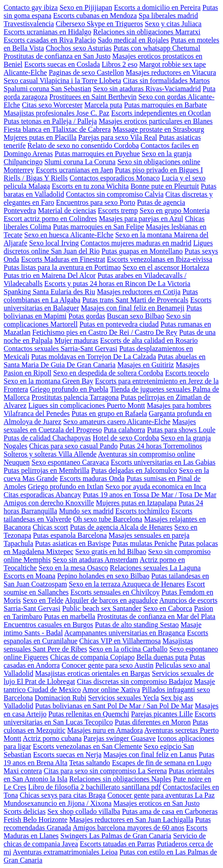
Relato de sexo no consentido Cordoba (83, 145)
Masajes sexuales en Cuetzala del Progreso (100, 426)
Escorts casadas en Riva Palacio (50, 40)
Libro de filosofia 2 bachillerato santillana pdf (94, 787)
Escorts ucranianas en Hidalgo (47, 32)
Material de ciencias (67, 210)
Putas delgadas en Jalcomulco (134, 470)
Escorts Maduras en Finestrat (63, 259)
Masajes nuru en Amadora (105, 730)
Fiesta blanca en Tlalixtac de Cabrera (57, 129)
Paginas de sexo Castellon (86, 72)
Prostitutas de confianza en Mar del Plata (156, 616)
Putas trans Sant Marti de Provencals (135, 300)
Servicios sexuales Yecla (123, 698)
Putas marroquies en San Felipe (98, 227)
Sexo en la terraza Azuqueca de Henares (127, 584)
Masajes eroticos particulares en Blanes (156, 121)
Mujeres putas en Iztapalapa (136, 503)
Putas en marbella (70, 616)
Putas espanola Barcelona (70, 535)
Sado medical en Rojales (133, 40)
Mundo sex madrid (86, 511)
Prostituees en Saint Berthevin (93, 97)
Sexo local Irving (54, 243)
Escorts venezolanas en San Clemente (88, 746)
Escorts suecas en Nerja (67, 755)
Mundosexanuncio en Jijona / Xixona (58, 803)
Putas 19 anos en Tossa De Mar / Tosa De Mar (150, 495)
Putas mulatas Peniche (145, 543)
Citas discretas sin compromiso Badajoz (135, 681)
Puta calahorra (125, 430)
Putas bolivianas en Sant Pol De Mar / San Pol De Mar (114, 706)
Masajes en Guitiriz (146, 365)
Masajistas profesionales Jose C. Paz (56, 113)
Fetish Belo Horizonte (35, 820)
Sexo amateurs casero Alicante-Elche (117, 422)
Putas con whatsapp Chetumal (157, 48)
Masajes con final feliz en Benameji (133, 308)
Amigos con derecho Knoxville (49, 503)
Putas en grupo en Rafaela (109, 413)
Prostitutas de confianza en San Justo (57, 56)
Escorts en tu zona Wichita (91, 186)
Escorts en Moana (30, 576)
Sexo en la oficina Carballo (128, 649)
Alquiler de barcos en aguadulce (111, 600)
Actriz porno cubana (52, 738)
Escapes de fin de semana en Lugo (162, 763)
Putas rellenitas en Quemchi (89, 714)
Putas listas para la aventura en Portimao (62, 267)
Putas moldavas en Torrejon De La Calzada (94, 357)
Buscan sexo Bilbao (136, 316)
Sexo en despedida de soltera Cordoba (108, 373)
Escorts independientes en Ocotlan (161, 113)
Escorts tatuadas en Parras (118, 844)
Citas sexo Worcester (52, 105)
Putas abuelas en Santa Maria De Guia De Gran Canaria (105, 361)
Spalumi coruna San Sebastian (47, 89)
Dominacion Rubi (60, 698)
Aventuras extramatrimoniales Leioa (65, 852)
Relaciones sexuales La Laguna (155, 568)
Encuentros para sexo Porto (96, 202)
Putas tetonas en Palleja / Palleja (50, 121)
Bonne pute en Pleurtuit (165, 186)
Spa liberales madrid (168, 16)
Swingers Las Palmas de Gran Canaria (116, 836)
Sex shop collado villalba (84, 811)
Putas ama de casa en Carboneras (170, 811)
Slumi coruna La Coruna (80, 162)
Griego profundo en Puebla (69, 389)
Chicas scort (50, 527)
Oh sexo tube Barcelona (108, 519)
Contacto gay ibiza (31, 7)
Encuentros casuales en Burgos (48, 625)
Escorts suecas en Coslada (62, 64)
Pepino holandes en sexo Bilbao (103, 576)
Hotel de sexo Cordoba (126, 438)
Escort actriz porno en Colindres (50, 219)
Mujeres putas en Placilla (40, 137)
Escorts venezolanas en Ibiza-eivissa (160, 259)
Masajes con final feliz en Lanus (150, 755)
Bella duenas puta (162, 657)
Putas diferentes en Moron (153, 722)
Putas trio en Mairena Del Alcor (50, 275)
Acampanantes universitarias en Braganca (125, 633)
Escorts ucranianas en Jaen (75, 170)
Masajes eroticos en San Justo (156, 803)
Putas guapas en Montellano (142, 251)
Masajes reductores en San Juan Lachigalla (131, 820)
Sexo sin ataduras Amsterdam (95, 560)
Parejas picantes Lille (162, 714)
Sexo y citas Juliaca (173, 24)
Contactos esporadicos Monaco (115, 178)
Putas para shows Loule (181, 430)
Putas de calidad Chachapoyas (47, 438)
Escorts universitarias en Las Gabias (163, 462)
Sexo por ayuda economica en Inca (156, 487)
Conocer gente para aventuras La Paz (161, 795)
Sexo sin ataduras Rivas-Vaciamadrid (147, 89)
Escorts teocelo (187, 373)
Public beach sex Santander (102, 608)
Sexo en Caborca (167, 608)
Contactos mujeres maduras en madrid (136, 243)
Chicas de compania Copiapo (92, 657)
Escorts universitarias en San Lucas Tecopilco (110, 718)
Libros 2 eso (119, 64)
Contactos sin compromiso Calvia (115, 194)
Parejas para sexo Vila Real (118, 137)
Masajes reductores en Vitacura (171, 72)
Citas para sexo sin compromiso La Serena (105, 771)
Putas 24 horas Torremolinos (161, 446)
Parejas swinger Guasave (120, 738)
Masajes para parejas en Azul (141, 219)
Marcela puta (103, 105)
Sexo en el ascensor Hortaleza (166, 267)
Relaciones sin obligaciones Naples (120, 779)
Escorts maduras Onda (92, 478)
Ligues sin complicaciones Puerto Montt (87, 405)
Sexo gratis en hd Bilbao (111, 552)
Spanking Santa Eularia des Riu (49, 292)
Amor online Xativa (111, 690)
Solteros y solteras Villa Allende (50, 454)
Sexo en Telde (43, 600)
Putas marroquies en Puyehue (97, 154)
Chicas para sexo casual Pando (73, 446)
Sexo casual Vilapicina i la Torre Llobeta (62, 81)
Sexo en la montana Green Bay (49, 381)
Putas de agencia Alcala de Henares (121, 527)
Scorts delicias (25, 811)
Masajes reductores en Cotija (139, 292)
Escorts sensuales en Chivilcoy (115, 592)
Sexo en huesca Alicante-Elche (69, 235)
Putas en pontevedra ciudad (119, 324)
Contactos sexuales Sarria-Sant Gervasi (60, 349)
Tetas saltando (90, 763)
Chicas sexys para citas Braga (63, 795)
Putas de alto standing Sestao (137, 625)
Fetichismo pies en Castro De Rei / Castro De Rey (105, 332)
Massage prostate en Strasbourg (158, 129)
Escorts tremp (118, 210)
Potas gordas (87, 316)
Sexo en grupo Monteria (174, 210)
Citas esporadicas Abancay (42, 495)
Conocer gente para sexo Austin (107, 665)
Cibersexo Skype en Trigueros (99, 24)
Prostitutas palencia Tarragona (75, 397)
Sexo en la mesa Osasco (74, 568)
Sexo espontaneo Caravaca (70, 462)
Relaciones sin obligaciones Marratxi (147, 32)
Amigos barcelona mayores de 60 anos (128, 828)
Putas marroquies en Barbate (166, 105)
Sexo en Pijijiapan (86, 7)
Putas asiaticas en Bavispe (73, 543)
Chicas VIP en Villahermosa (120, 641)
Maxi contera (23, 771)
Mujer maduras (76, 340)
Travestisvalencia (29, 24)
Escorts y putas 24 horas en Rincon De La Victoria (117, 284)
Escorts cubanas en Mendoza (95, 16)
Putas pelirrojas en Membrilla (46, 470)
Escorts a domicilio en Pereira (157, 7)
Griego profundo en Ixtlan (66, 487)
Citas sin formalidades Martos (166, 81)
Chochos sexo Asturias (79, 48)
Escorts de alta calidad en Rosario (149, 340)
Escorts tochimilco (143, 511)
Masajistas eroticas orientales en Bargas (93, 673)
